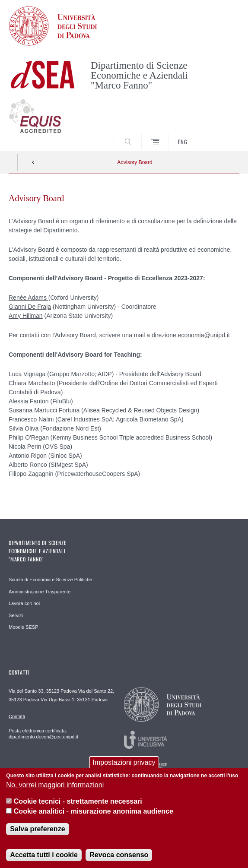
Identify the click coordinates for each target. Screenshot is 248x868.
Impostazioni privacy (124, 767)
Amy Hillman (26, 316)
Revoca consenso (119, 859)
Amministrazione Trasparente (40, 592)
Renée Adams (29, 298)
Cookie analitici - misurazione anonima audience (94, 815)
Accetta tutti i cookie (44, 859)
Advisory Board (135, 162)
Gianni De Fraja (30, 307)
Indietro (33, 162)
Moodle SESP (23, 627)
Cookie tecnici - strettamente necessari (78, 805)
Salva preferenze (37, 833)
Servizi (16, 615)
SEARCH (221, 135)
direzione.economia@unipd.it (191, 335)
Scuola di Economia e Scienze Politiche (50, 580)
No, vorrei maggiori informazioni (55, 789)
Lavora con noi (24, 603)
